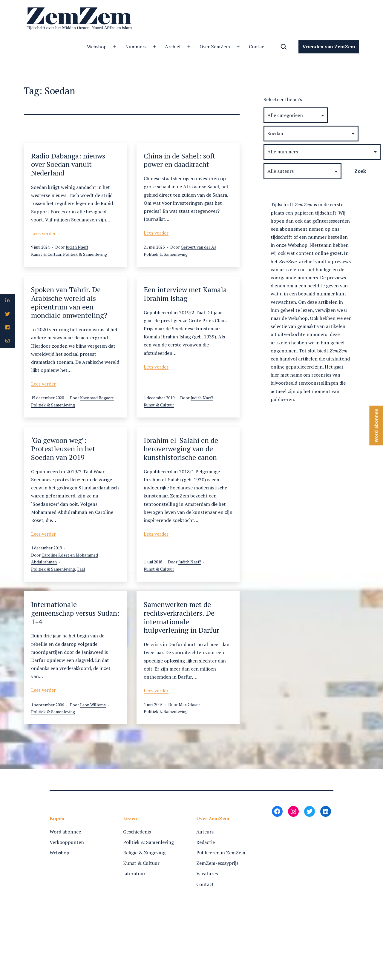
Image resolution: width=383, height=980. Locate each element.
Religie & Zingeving (144, 853)
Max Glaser (189, 704)
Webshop (97, 47)
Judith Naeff (77, 247)
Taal (81, 569)
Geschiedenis (137, 832)
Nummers (136, 47)
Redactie (206, 842)
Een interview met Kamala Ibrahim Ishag (185, 294)
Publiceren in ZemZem (221, 853)
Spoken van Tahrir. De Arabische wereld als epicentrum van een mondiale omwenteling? (69, 302)
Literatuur (134, 873)
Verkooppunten (67, 842)
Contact (258, 47)
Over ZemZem (215, 47)
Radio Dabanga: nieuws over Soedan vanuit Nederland (68, 164)
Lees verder (43, 233)
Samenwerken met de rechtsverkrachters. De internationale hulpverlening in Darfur (181, 617)
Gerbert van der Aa (199, 247)
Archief (173, 47)
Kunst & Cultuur (46, 254)
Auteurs (205, 832)
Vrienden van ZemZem (329, 47)
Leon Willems (93, 705)
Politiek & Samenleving (85, 254)
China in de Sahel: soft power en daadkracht (180, 160)
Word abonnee (65, 832)
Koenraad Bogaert (97, 398)
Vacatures (207, 873)
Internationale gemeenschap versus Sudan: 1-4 (75, 613)
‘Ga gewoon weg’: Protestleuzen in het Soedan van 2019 (63, 449)
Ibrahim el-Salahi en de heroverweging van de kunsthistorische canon (181, 449)
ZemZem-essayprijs (217, 863)
